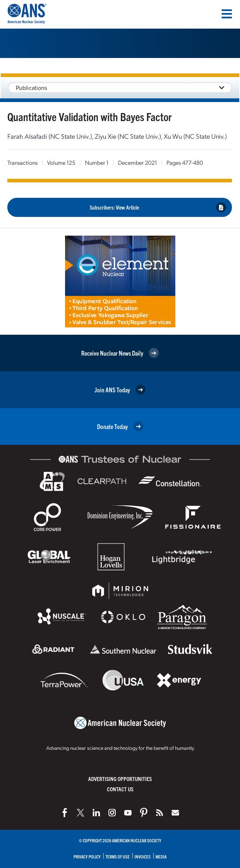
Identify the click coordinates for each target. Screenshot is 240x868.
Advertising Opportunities (120, 779)
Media (161, 856)
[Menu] (227, 14)
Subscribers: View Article (158, 207)
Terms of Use (118, 856)
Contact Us (120, 789)
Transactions (22, 162)
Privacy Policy (87, 856)
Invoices (143, 856)
